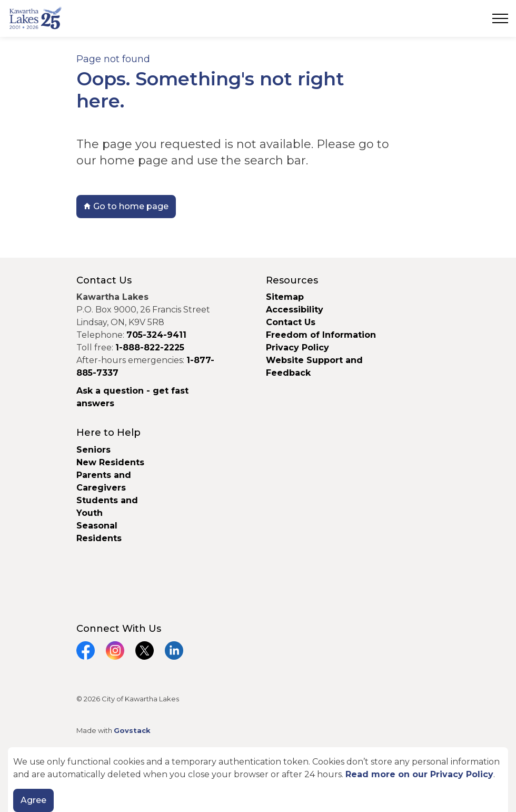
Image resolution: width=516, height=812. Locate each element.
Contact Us (291, 322)
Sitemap (285, 297)
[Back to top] (258, 774)
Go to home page (126, 207)
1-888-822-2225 (150, 348)
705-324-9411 (156, 335)
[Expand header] (500, 18)
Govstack (132, 730)
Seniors (93, 450)
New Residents (110, 462)
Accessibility (295, 310)
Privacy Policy (297, 348)
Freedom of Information (321, 335)
